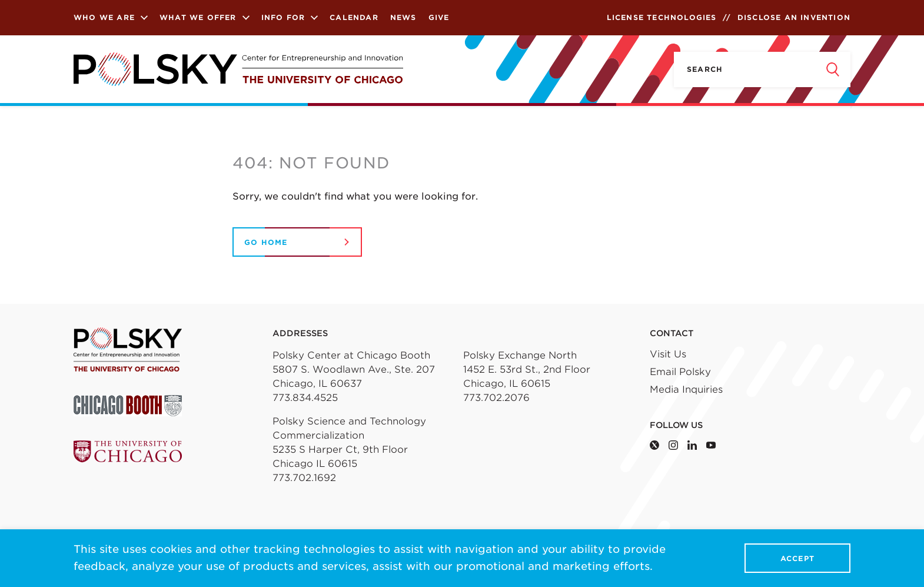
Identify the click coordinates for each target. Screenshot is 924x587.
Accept (797, 558)
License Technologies (662, 17)
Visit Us (668, 354)
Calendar (354, 17)
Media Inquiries (686, 389)
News (403, 17)
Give (439, 17)
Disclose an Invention (794, 17)
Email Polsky (680, 372)
